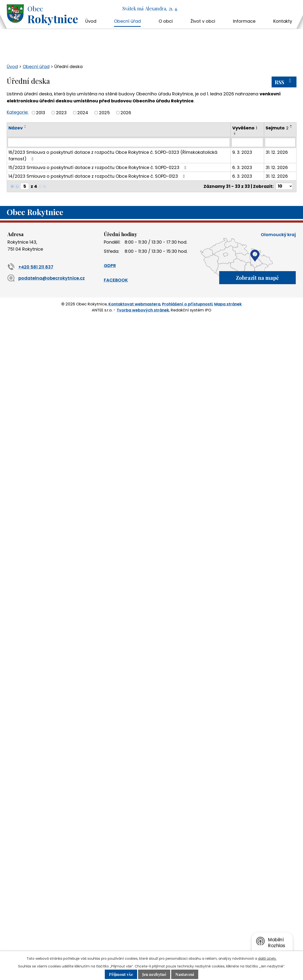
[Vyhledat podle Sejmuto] (280, 142)
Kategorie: (18, 112)
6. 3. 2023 (242, 167)
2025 (104, 113)
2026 (126, 113)
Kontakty (283, 21)
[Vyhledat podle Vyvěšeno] (247, 142)
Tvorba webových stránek (143, 310)
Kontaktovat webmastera (134, 304)
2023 (61, 113)
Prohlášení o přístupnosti (187, 304)
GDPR (110, 265)
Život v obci (203, 21)
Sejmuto (277, 128)
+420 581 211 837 (30, 267)
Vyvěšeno (245, 128)
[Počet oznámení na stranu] (284, 186)
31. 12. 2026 (277, 152)
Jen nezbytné (154, 974)
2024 (83, 113)
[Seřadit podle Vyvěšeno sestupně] (235, 134)
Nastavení (185, 974)
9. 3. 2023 (242, 152)
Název (16, 128)
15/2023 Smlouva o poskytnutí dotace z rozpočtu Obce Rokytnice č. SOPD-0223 (98, 167)
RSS (284, 82)
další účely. (267, 959)
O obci (166, 21)
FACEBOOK (116, 280)
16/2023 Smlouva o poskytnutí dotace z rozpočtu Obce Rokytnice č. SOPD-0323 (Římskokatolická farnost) (113, 155)
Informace (244, 21)
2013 (41, 113)
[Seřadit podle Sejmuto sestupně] (291, 127)
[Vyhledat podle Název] (119, 142)
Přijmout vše (121, 974)
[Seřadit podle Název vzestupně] (25, 126)
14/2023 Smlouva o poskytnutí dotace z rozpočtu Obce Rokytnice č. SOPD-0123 (98, 176)
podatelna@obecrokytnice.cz (46, 278)
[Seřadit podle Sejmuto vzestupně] (291, 126)
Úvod (91, 21)
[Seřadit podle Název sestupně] (25, 127)
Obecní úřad (127, 21)
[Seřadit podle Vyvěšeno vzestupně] (235, 132)
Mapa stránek (228, 304)
